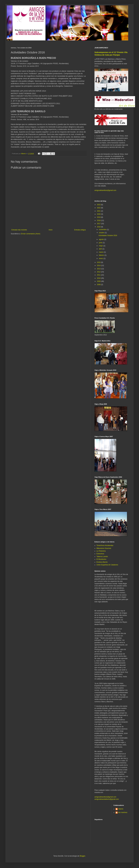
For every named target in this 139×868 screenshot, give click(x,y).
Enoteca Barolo (102, 562)
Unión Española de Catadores (107, 565)
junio (101, 243)
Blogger (82, 856)
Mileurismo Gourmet (104, 548)
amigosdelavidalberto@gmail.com (107, 799)
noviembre (103, 230)
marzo (101, 252)
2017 (99, 224)
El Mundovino (101, 559)
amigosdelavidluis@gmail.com (105, 190)
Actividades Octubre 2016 (108, 235)
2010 (99, 278)
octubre (102, 233)
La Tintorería (101, 551)
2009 (99, 281)
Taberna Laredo (102, 557)
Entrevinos (100, 554)
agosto (102, 239)
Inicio (51, 230)
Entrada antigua (80, 230)
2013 (99, 269)
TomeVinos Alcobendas (105, 545)
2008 (99, 285)
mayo (101, 246)
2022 (99, 208)
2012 (99, 272)
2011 (99, 275)
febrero (102, 255)
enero (101, 258)
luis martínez (123, 812)
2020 (99, 214)
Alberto (121, 809)
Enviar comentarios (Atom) (31, 234)
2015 (99, 262)
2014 (99, 265)
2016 (99, 227)
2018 (99, 220)
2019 (99, 217)
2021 (99, 211)
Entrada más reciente (19, 230)
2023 (99, 205)
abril (101, 249)
